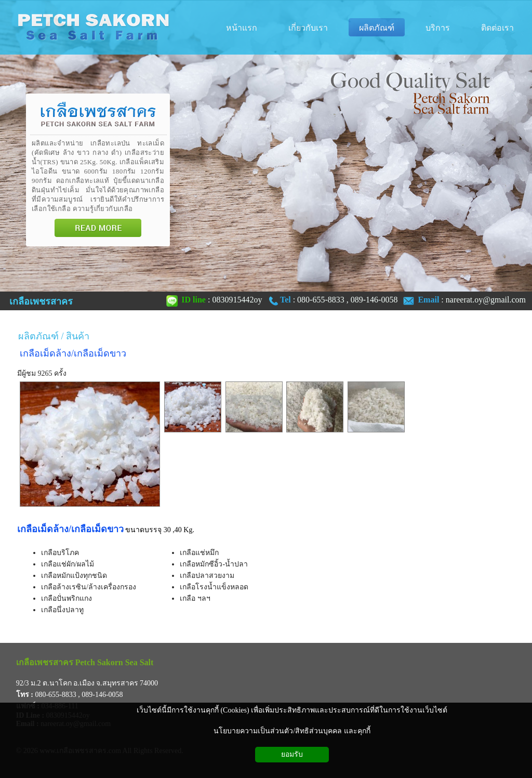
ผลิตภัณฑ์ (38, 336)
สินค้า (78, 336)
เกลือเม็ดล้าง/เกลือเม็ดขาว (73, 353)
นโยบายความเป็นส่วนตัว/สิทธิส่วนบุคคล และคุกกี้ (292, 731)
